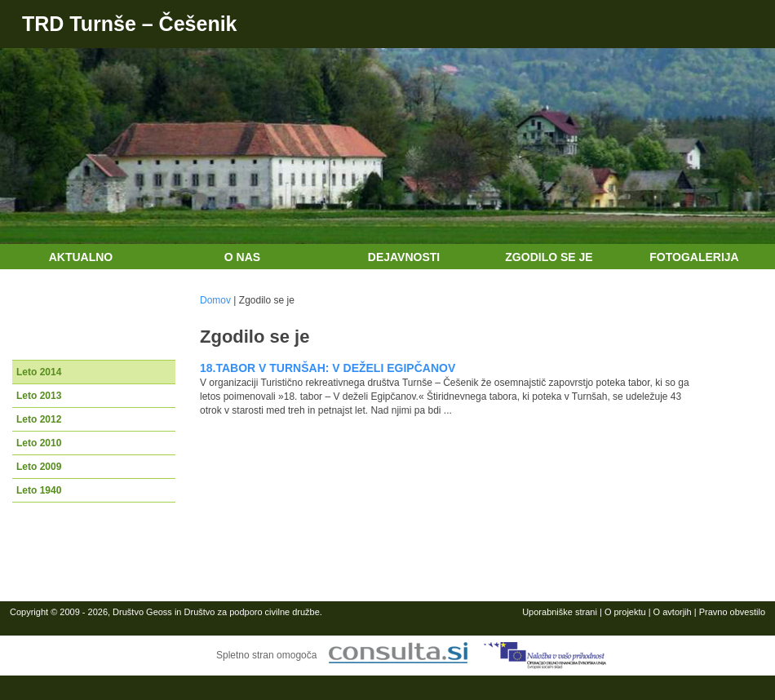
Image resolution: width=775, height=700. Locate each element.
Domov (215, 300)
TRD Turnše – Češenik (130, 24)
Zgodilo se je (549, 257)
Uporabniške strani (560, 612)
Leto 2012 (39, 419)
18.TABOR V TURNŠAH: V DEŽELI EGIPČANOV (328, 368)
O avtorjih (673, 612)
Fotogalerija (694, 257)
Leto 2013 (39, 396)
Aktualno (81, 257)
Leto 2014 (39, 372)
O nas (242, 257)
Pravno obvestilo (732, 612)
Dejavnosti (404, 257)
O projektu (625, 612)
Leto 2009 (39, 467)
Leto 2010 (39, 443)
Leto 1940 (39, 490)
